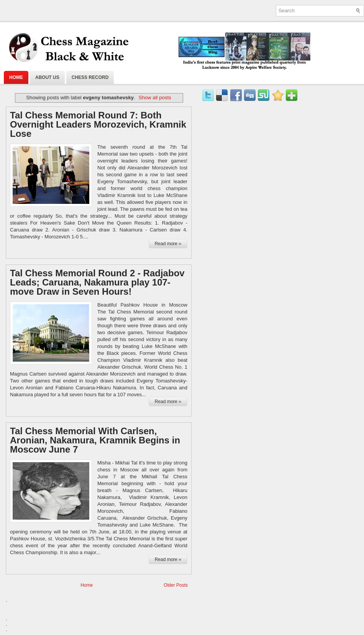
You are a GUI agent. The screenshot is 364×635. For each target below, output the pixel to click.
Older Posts (176, 585)
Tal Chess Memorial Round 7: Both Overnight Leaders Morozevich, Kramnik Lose (98, 125)
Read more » (168, 244)
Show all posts (155, 98)
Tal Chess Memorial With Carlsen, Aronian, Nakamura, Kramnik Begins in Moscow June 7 (95, 440)
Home (16, 77)
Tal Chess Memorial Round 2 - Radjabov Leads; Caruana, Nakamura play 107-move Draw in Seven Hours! (97, 282)
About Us (47, 77)
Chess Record (90, 77)
